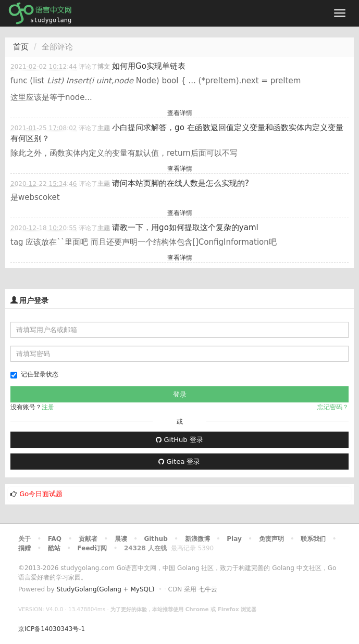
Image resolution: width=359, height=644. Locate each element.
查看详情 (180, 113)
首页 (21, 47)
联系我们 (313, 539)
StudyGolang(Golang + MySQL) (105, 589)
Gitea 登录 (179, 462)
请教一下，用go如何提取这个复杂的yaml (185, 228)
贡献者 (88, 539)
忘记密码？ (333, 407)
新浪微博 (197, 539)
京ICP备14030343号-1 (52, 629)
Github (156, 539)
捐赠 (24, 548)
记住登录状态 (34, 375)
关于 (24, 539)
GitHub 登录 (179, 440)
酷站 (54, 548)
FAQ (55, 539)
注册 (48, 407)
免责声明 (271, 539)
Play (234, 539)
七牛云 (208, 589)
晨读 (121, 539)
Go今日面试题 (41, 494)
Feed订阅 (92, 548)
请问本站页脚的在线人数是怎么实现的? (181, 183)
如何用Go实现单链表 (149, 66)
